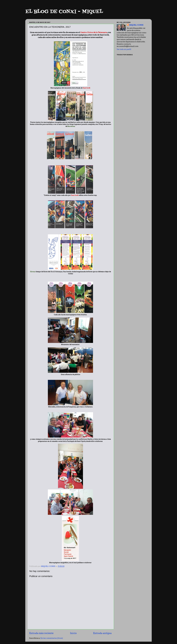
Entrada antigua (102, 633)
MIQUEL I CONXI (136, 25)
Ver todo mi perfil (124, 49)
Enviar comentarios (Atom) (52, 638)
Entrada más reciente (41, 633)
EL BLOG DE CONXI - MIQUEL (64, 12)
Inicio (73, 633)
